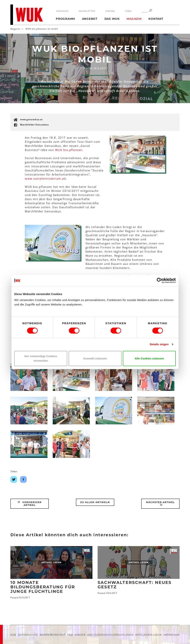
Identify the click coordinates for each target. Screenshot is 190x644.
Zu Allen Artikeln (95, 502)
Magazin (134, 19)
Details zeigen (159, 344)
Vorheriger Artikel (30, 504)
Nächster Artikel (160, 504)
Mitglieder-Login (148, 635)
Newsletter (87, 11)
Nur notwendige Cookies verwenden (41, 358)
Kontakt (156, 19)
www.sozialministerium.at (45, 178)
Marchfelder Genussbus (34, 125)
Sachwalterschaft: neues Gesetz (135, 585)
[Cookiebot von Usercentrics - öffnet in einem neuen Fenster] (159, 280)
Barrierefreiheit (53, 635)
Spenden (62, 11)
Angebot (90, 19)
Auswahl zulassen (95, 358)
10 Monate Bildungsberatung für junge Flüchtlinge (43, 587)
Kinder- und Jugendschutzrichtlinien (104, 635)
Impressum (172, 635)
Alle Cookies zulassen (149, 358)
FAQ (70, 635)
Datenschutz (28, 635)
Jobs (128, 11)
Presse (110, 11)
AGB (13, 635)
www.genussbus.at (31, 119)
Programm (65, 19)
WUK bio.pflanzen (69, 150)
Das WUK (112, 19)
